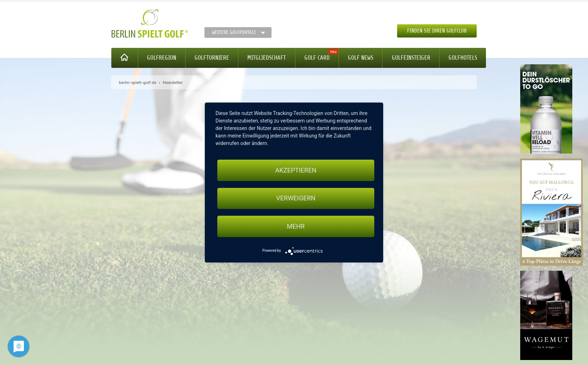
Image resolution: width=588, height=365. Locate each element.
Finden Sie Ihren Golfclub (437, 31)
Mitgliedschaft (267, 58)
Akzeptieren (296, 170)
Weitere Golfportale (234, 32)
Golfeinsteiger (411, 58)
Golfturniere (212, 58)
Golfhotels (463, 58)
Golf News (361, 58)
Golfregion (162, 58)
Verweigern (296, 198)
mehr (296, 226)
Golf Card (317, 58)
